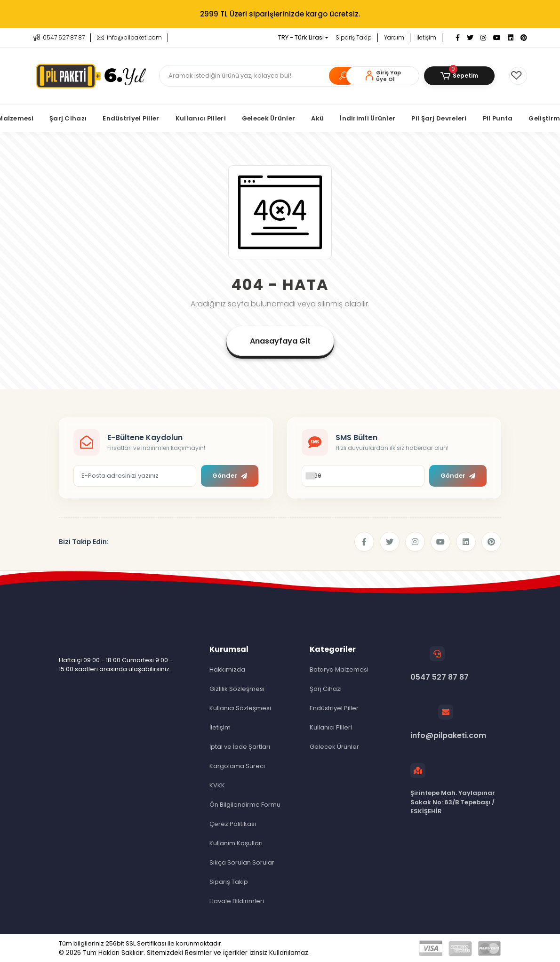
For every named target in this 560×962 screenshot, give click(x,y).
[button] (459, 76)
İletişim (426, 37)
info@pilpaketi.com (448, 723)
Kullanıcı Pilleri (331, 727)
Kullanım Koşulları (236, 843)
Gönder (230, 476)
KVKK (217, 785)
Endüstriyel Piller (334, 708)
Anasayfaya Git (280, 341)
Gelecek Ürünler (334, 747)
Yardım (394, 37)
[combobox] (313, 476)
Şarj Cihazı (326, 689)
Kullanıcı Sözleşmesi (240, 708)
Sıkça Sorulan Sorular (242, 862)
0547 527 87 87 (440, 664)
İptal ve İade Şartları (240, 747)
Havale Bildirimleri (237, 901)
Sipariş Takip (354, 37)
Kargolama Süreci (237, 766)
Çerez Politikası (233, 824)
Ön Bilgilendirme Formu (245, 805)
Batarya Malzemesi (339, 669)
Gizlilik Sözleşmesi (237, 689)
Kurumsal (229, 649)
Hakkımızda (227, 669)
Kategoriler (333, 649)
